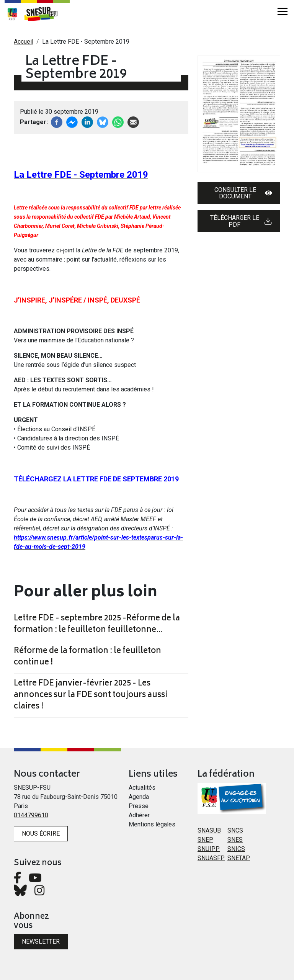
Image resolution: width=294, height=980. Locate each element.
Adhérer (139, 815)
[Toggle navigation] (283, 11)
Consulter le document (243, 193)
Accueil (24, 42)
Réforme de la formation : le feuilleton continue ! (87, 657)
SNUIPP (209, 849)
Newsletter (41, 942)
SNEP (205, 840)
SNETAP (239, 858)
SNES (235, 840)
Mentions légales (152, 824)
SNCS (235, 830)
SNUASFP (211, 858)
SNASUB (209, 830)
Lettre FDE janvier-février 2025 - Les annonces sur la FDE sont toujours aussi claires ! (91, 695)
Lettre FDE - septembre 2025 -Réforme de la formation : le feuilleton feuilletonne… (97, 625)
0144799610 (31, 815)
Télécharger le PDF (241, 221)
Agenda (139, 797)
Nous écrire (41, 834)
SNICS (236, 849)
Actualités (142, 788)
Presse (139, 806)
